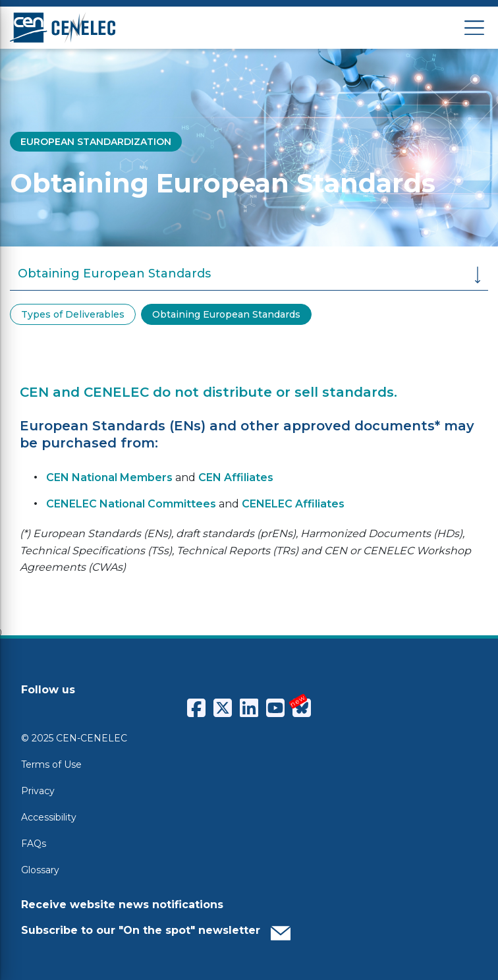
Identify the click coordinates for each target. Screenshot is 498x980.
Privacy (38, 791)
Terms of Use (51, 764)
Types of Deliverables (73, 314)
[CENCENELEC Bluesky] (302, 708)
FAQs (34, 844)
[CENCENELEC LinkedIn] (249, 708)
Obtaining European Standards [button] (249, 275)
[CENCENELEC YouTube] (275, 708)
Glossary (40, 870)
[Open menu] (474, 28)
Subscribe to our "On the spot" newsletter (156, 930)
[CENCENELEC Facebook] (196, 708)
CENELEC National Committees (131, 504)
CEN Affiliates (236, 477)
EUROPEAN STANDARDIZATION (96, 142)
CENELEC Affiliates (293, 504)
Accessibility (49, 817)
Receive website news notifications (122, 905)
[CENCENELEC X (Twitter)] (223, 708)
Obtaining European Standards (226, 314)
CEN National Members (109, 477)
